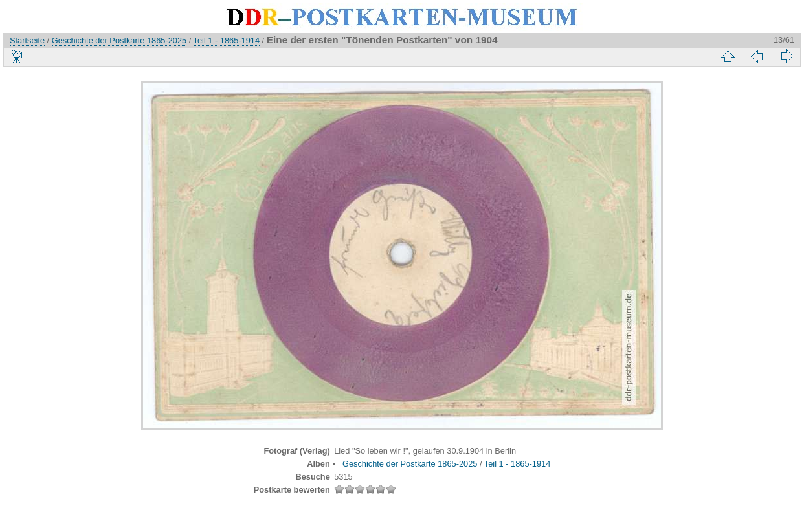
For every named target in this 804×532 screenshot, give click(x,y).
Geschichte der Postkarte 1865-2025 (119, 40)
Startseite (27, 40)
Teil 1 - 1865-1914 (227, 40)
